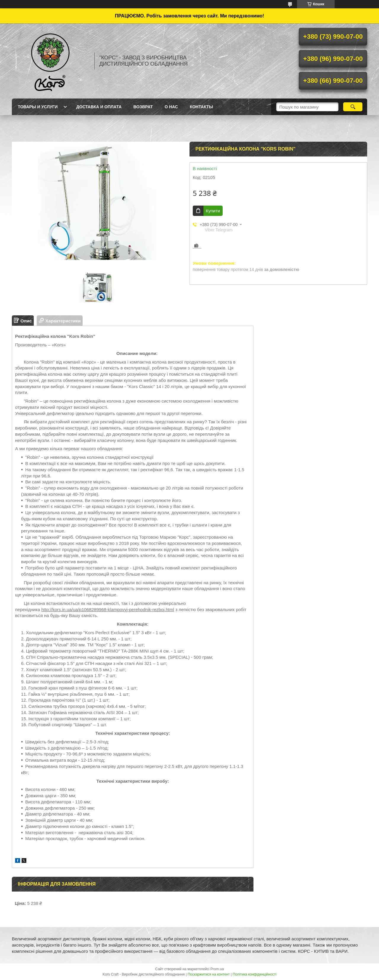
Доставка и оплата (99, 107)
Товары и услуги (38, 107)
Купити (213, 211)
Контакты (201, 107)
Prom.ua (217, 969)
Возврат (143, 107)
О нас (171, 107)
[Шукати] (353, 107)
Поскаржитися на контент (209, 974)
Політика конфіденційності (255, 974)
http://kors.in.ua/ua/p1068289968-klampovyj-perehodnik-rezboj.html (108, 610)
